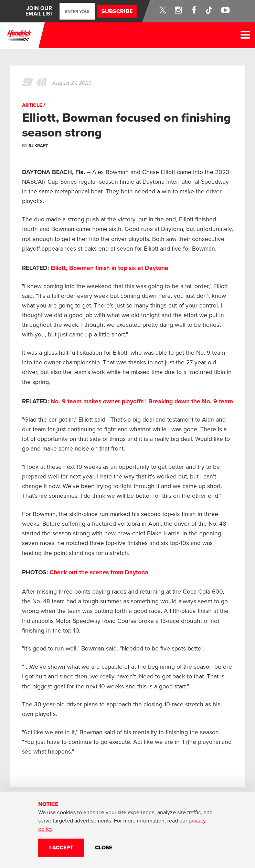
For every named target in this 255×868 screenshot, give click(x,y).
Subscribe (117, 11)
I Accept (61, 848)
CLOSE (104, 848)
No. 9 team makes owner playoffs (97, 401)
